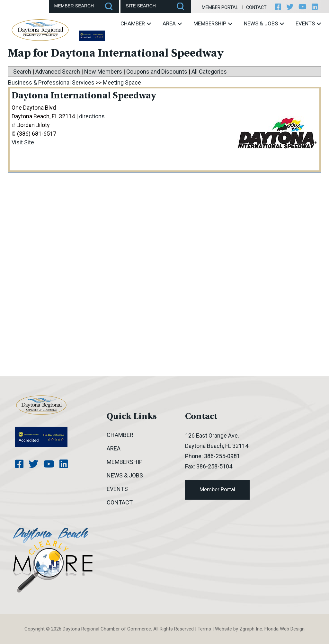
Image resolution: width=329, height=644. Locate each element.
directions (92, 116)
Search (22, 72)
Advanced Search (58, 72)
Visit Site (23, 142)
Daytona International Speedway (84, 96)
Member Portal (220, 7)
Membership (213, 23)
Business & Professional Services (51, 82)
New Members (103, 72)
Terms (204, 629)
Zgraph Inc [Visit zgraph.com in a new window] (251, 629)
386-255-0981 (222, 456)
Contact (256, 7)
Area (172, 23)
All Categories (209, 72)
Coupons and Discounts (157, 72)
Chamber (136, 23)
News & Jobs (264, 23)
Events (308, 23)
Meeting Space (122, 82)
